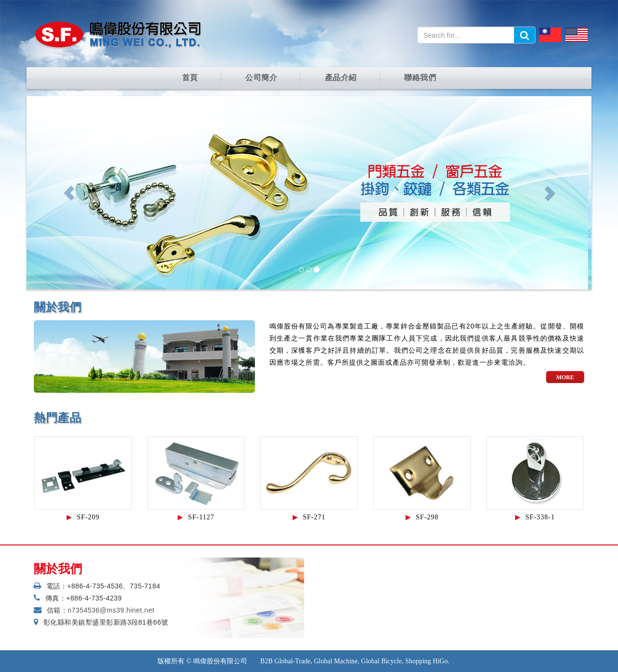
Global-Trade (292, 661)
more (565, 377)
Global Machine (336, 661)
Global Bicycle (381, 661)
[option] (83, 481)
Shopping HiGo (426, 661)
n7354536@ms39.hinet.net (111, 610)
